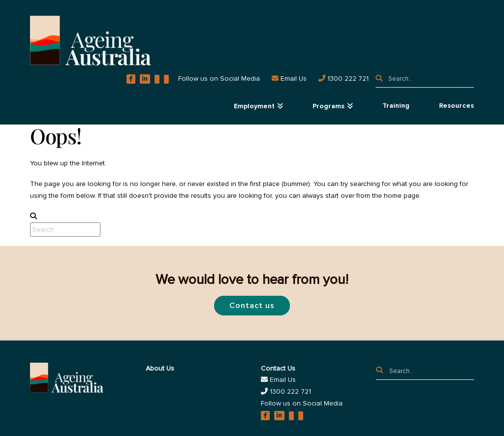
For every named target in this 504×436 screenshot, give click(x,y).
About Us (160, 368)
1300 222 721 (286, 391)
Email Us (278, 380)
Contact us (252, 306)
